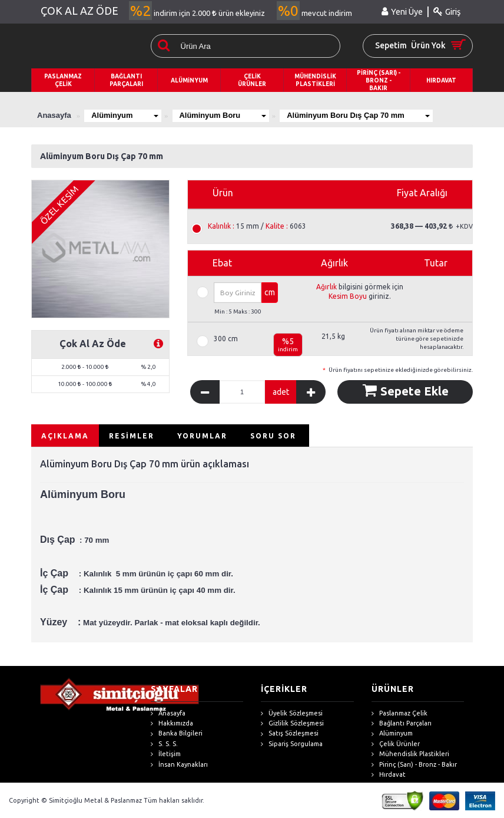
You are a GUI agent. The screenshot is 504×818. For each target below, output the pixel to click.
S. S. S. (164, 744)
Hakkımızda (172, 723)
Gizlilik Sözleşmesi (292, 723)
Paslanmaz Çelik (399, 713)
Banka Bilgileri (177, 733)
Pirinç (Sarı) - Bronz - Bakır (414, 765)
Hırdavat (389, 775)
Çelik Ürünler (396, 744)
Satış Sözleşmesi (290, 733)
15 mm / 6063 (257, 226)
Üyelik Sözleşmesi (292, 713)
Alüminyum (125, 115)
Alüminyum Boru (225, 115)
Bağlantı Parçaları (402, 723)
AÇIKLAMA (65, 436)
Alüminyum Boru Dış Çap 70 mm (362, 115)
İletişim (166, 754)
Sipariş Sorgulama (292, 744)
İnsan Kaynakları (179, 765)
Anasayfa (168, 713)
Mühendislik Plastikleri (410, 754)
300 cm (226, 339)
